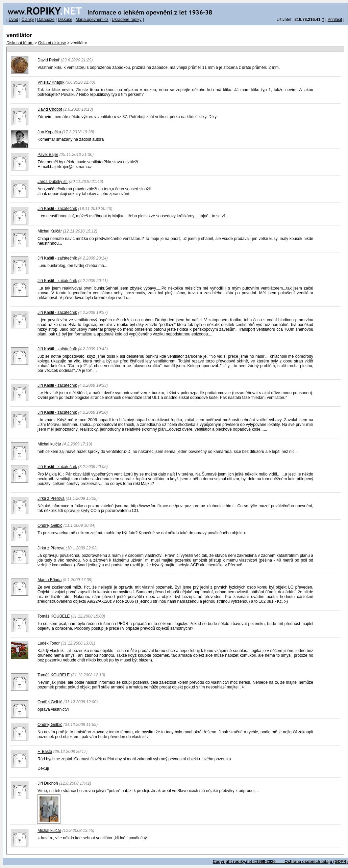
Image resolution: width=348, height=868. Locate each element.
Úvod (14, 20)
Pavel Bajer (48, 155)
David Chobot (50, 109)
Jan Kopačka (49, 132)
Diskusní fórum (20, 43)
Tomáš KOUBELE (54, 616)
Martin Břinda (49, 580)
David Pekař (48, 60)
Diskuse (65, 20)
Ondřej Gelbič (50, 702)
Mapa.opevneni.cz (92, 20)
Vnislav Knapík (51, 82)
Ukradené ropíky (127, 20)
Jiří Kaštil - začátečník (57, 209)
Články (28, 20)
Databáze (46, 20)
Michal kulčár (49, 444)
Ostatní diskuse (52, 43)
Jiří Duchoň (48, 783)
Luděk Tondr (49, 643)
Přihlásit (335, 20)
